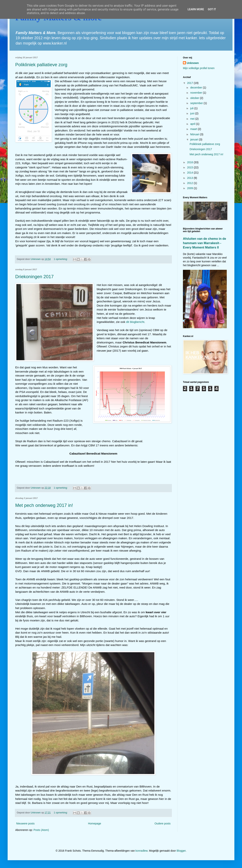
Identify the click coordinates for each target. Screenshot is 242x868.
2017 (190, 83)
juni (193, 113)
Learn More (196, 9)
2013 (190, 178)
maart (194, 129)
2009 (190, 188)
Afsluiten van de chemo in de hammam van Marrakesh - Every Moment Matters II (204, 243)
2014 (190, 173)
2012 (190, 183)
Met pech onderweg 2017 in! (44, 505)
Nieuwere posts (25, 823)
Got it (212, 9)
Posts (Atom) (41, 830)
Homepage (95, 823)
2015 (190, 167)
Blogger (181, 851)
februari (195, 134)
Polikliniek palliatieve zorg (41, 65)
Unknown (193, 63)
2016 (190, 162)
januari (195, 139)
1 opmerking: (61, 259)
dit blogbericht (135, 322)
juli (192, 108)
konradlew (141, 851)
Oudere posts (163, 823)
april (193, 124)
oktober (195, 98)
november (196, 93)
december (196, 88)
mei (193, 119)
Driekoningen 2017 (34, 277)
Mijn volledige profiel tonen (199, 68)
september (197, 103)
